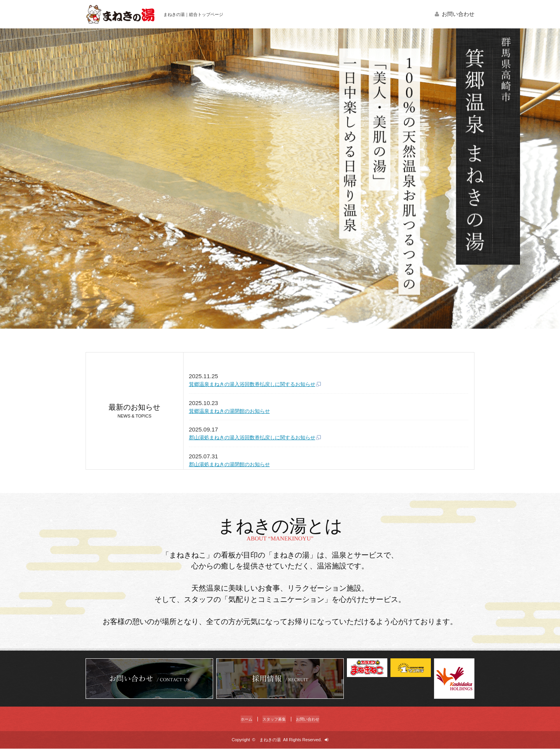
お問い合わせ (458, 14)
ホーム (240, 719)
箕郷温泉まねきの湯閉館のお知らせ (236, 412)
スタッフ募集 (273, 719)
